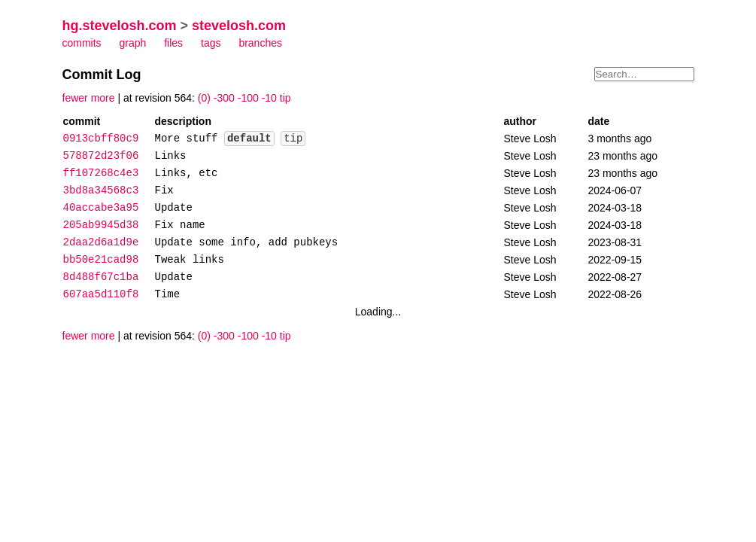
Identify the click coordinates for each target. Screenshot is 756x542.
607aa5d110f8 (101, 295)
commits (82, 43)
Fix (164, 191)
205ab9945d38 (101, 225)
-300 (224, 98)
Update (174, 208)
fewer (75, 98)
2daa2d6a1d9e (101, 243)
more (103, 98)
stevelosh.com (239, 26)
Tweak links (190, 260)
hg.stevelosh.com (120, 26)
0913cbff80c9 (101, 139)
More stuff (187, 139)
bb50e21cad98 (101, 260)
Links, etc (187, 174)
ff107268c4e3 (101, 174)
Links (171, 156)
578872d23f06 (101, 156)
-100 (248, 98)
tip (285, 98)
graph (133, 43)
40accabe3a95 (101, 208)
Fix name (180, 225)
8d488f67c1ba (101, 277)
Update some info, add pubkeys (247, 243)
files (173, 43)
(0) (204, 98)
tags (211, 43)
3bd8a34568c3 (101, 191)
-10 (269, 98)
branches (260, 43)
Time (168, 295)
